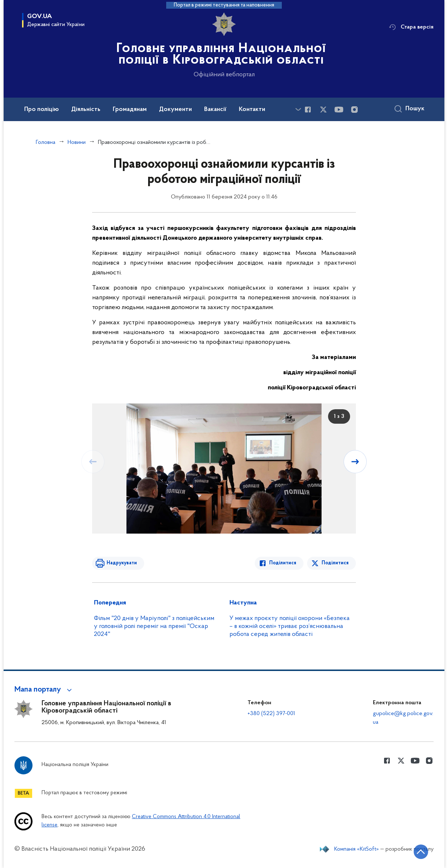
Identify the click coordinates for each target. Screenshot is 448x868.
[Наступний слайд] (355, 462)
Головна (46, 142)
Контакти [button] (252, 110)
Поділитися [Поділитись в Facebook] (283, 563)
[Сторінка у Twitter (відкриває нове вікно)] (323, 110)
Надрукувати (122, 563)
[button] (44, 690)
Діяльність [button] (86, 110)
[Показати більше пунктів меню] (298, 109)
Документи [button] (175, 110)
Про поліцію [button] (42, 110)
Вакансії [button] (215, 110)
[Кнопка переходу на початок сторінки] (421, 852)
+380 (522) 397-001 (271, 714)
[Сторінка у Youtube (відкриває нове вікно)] (339, 110)
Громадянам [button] (130, 110)
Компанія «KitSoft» (357, 849)
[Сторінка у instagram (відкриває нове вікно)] (354, 110)
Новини (77, 142)
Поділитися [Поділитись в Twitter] (335, 563)
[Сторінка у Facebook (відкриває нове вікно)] (308, 110)
